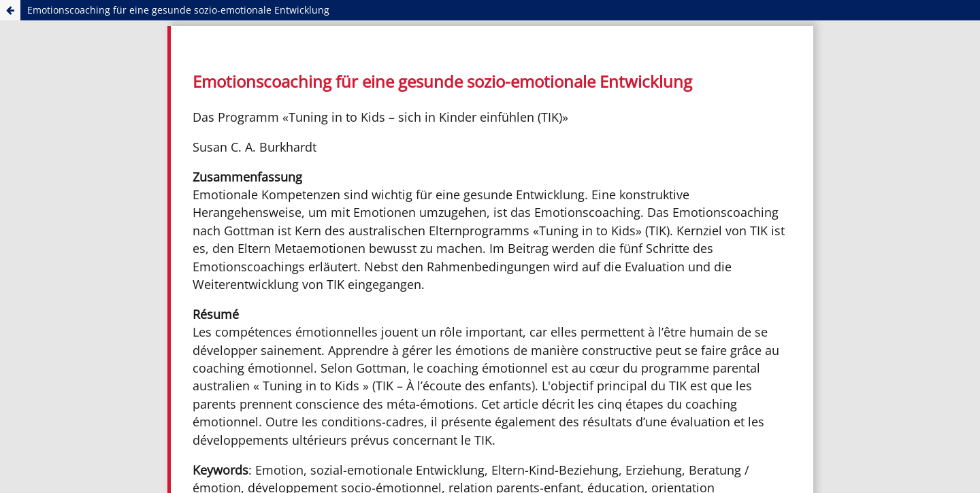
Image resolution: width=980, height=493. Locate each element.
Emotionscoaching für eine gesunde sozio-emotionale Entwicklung (178, 10)
